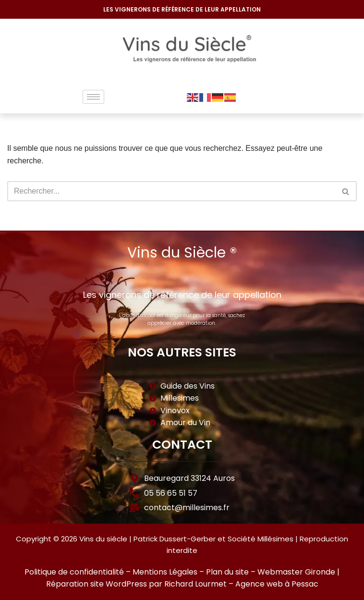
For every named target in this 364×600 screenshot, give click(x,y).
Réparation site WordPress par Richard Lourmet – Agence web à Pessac (182, 584)
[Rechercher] (171, 191)
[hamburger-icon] (93, 97)
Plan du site (227, 572)
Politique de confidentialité (74, 572)
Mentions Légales (165, 572)
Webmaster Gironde (296, 572)
